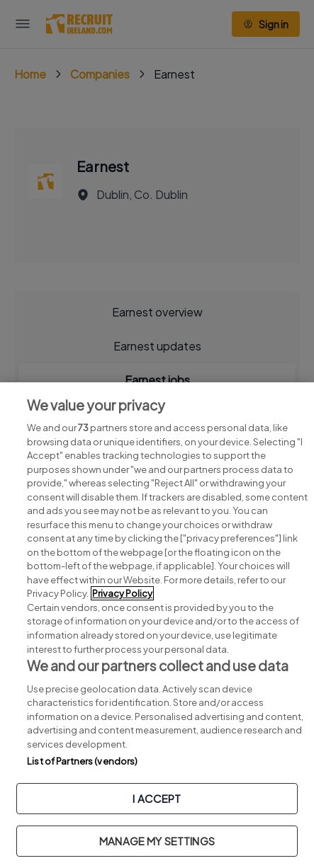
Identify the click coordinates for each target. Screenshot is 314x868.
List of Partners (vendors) (82, 761)
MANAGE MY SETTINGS (157, 841)
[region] (157, 625)
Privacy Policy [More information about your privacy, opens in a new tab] (122, 593)
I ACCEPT (157, 798)
